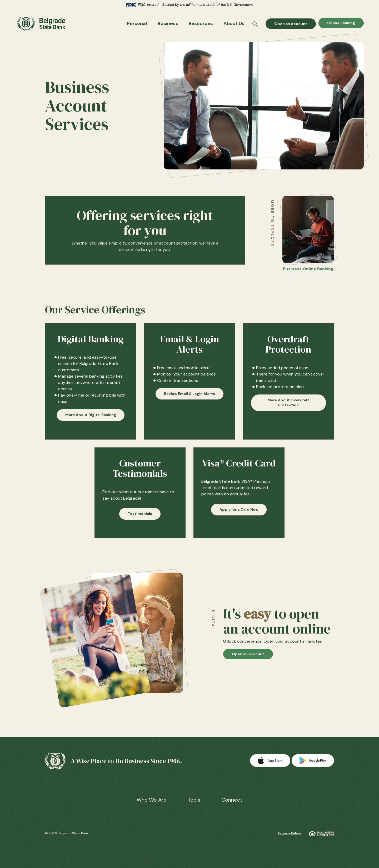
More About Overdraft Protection (288, 406)
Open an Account (295, 25)
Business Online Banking (308, 272)
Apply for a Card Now (239, 513)
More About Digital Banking (91, 418)
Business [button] (168, 25)
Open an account (252, 657)
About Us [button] (234, 25)
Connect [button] (232, 800)
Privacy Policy (289, 833)
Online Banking (341, 25)
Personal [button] (137, 25)
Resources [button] (201, 25)
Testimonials (140, 516)
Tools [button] (194, 800)
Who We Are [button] (152, 800)
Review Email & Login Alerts (189, 397)
